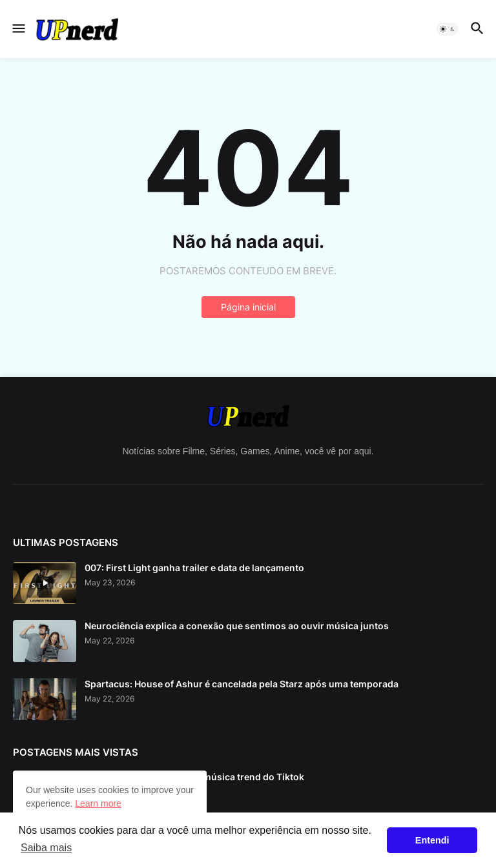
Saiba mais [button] (46, 848)
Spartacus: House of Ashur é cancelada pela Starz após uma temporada (242, 684)
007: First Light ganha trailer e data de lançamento (194, 568)
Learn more (98, 803)
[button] (18, 29)
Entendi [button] (432, 840)
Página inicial (248, 307)
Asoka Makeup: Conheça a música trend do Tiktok (194, 777)
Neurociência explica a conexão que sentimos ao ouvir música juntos (237, 626)
